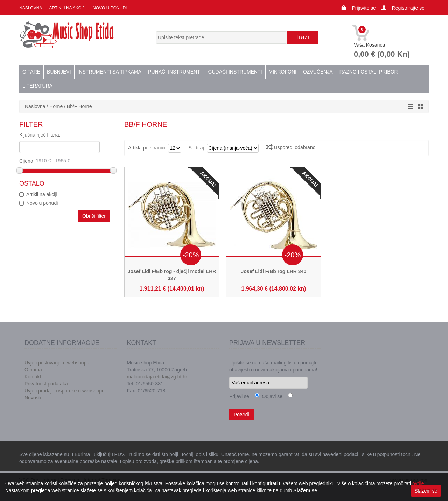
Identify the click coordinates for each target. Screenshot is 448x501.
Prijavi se (239, 396)
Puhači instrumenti (175, 72)
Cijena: (65, 161)
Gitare (31, 72)
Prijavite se (364, 8)
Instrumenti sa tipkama (110, 72)
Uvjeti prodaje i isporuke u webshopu (65, 391)
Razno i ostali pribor (369, 72)
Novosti (33, 398)
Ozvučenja (318, 72)
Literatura (37, 86)
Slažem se (426, 491)
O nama (33, 370)
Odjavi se (271, 396)
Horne (56, 106)
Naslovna (31, 8)
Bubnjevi (59, 72)
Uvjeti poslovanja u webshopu (57, 363)
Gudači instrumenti (235, 72)
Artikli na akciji (67, 8)
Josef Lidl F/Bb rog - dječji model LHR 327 (172, 275)
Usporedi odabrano (291, 147)
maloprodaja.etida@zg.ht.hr (157, 377)
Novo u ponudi (110, 8)
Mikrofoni (283, 72)
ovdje (418, 483)
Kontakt (33, 377)
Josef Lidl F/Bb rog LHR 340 (274, 271)
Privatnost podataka (46, 384)
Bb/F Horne (79, 106)
